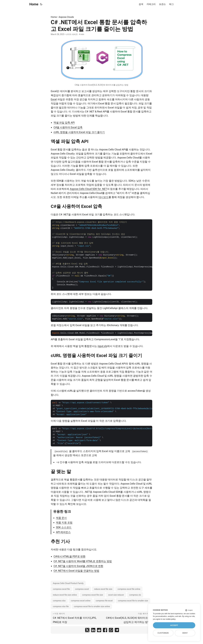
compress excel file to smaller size (133, 601)
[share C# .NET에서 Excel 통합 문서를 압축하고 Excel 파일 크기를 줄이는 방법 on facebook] (105, 631)
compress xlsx (59, 601)
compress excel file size (92, 595)
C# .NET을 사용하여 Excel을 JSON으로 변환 (78, 566)
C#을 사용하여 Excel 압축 (68, 127)
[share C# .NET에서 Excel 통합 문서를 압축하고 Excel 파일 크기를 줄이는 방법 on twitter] (87, 631)
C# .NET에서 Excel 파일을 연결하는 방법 (76, 571)
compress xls (135, 595)
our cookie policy (169, 619)
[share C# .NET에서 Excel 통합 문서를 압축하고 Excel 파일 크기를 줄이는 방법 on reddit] (99, 631)
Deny (185, 633)
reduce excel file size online (65, 595)
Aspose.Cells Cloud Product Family (68, 583)
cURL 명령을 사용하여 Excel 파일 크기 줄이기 (79, 132)
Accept (174, 625)
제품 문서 (61, 518)
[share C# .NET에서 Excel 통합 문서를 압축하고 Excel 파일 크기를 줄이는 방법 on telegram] (117, 631)
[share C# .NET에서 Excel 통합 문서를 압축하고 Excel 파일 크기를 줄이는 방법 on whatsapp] (111, 631)
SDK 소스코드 (64, 527)
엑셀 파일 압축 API (64, 123)
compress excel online (81, 601)
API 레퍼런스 (63, 532)
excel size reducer (116, 595)
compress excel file (61, 589)
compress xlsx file (61, 606)
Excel (54, 99)
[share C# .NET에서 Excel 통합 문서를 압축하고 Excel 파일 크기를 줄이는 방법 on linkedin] (93, 631)
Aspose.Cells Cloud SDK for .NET (88, 189)
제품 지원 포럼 (64, 522)
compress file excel (104, 601)
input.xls (102, 346)
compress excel (82, 589)
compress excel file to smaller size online (92, 606)
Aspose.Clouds (66, 17)
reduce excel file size (103, 589)
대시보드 (103, 197)
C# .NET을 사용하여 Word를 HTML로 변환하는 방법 (83, 561)
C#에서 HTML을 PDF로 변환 (69, 556)
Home (34, 4)
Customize (163, 633)
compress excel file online (129, 589)
